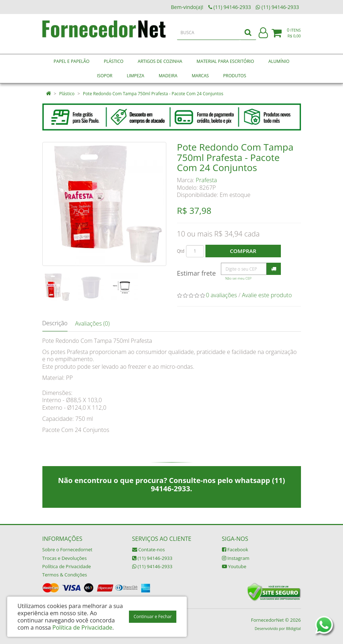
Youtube (234, 566)
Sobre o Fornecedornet (68, 549)
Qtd (181, 251)
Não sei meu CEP (238, 278)
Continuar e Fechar (153, 617)
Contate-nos (149, 549)
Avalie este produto (267, 295)
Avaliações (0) (92, 323)
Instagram (236, 558)
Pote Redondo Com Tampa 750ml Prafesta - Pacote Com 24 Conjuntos (153, 94)
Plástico (67, 94)
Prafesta (206, 180)
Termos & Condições (65, 575)
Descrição (55, 323)
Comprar (243, 251)
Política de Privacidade (67, 566)
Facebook (235, 549)
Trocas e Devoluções (65, 558)
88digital (293, 629)
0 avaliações (221, 295)
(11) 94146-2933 (152, 558)
